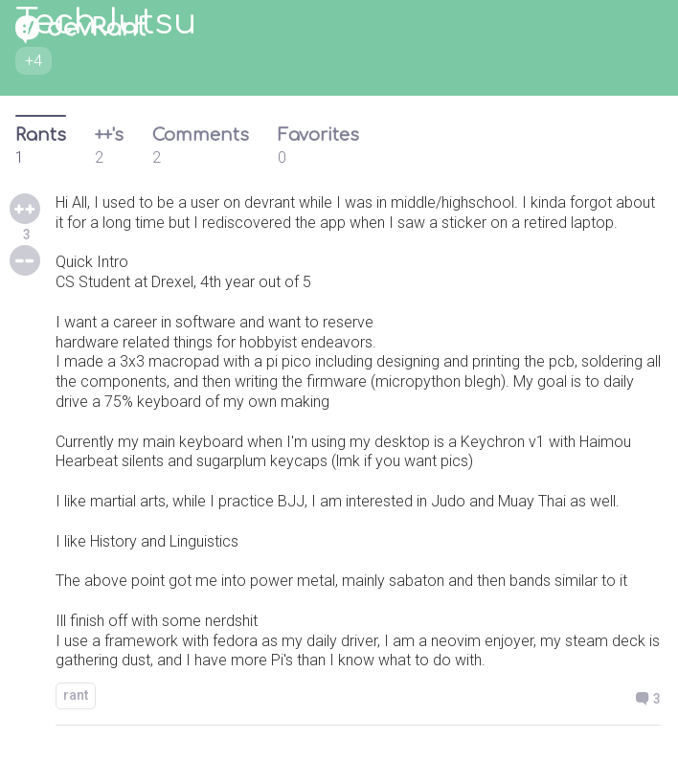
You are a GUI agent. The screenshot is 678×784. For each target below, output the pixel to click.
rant (76, 695)
